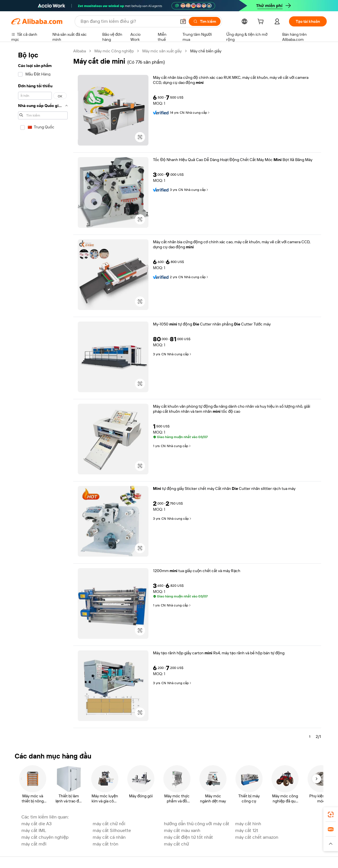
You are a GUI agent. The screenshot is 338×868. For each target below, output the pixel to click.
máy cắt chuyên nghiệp (45, 837)
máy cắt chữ (176, 844)
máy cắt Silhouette (112, 830)
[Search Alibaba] (128, 21)
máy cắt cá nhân (109, 837)
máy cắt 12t (247, 830)
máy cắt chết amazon (257, 837)
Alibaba (80, 51)
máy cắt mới (34, 844)
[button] (183, 21)
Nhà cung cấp (198, 113)
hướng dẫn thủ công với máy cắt (197, 824)
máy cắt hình (248, 824)
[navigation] (43, 396)
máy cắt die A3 (36, 824)
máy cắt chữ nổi (109, 824)
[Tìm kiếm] (205, 21)
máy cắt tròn (105, 844)
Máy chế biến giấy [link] (206, 51)
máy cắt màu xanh (182, 830)
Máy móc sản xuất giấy (162, 51)
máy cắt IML (34, 830)
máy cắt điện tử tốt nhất (188, 837)
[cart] (262, 22)
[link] (331, 815)
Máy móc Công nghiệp (114, 51)
